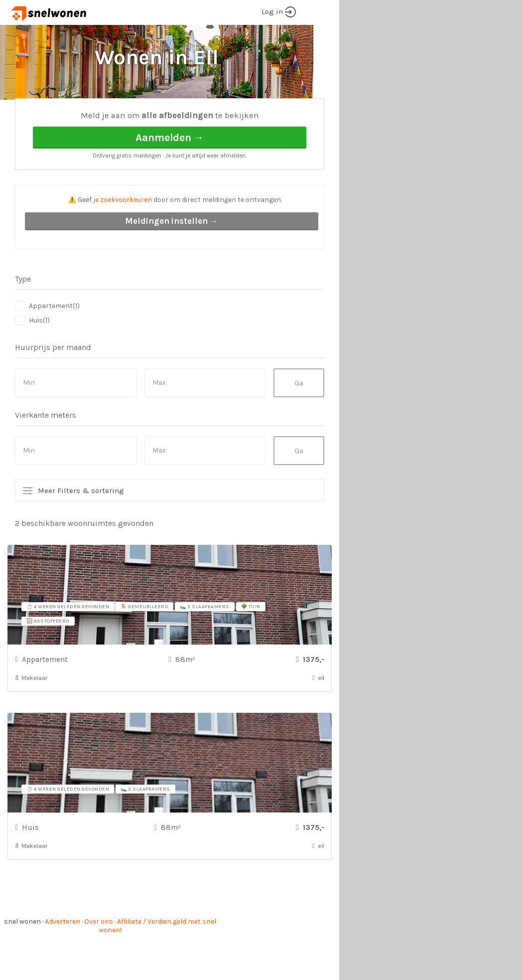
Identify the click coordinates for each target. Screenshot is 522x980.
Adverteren (63, 959)
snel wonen (22, 959)
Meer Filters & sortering (81, 528)
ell (102, 115)
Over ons (99, 959)
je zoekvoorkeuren (123, 237)
